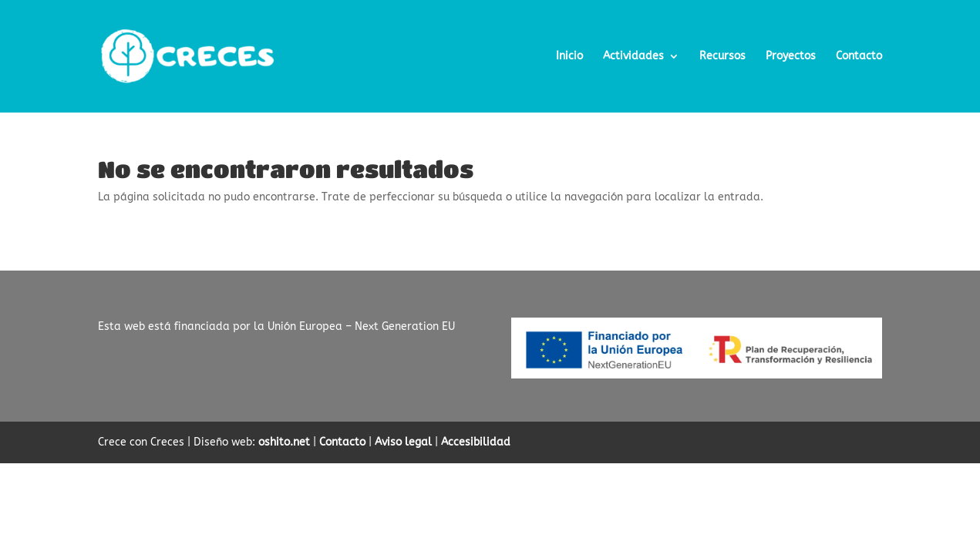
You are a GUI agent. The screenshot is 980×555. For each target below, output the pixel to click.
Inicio (569, 57)
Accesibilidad (476, 442)
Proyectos (791, 57)
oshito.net (284, 442)
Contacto (859, 57)
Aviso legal (403, 442)
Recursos (722, 57)
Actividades (633, 57)
